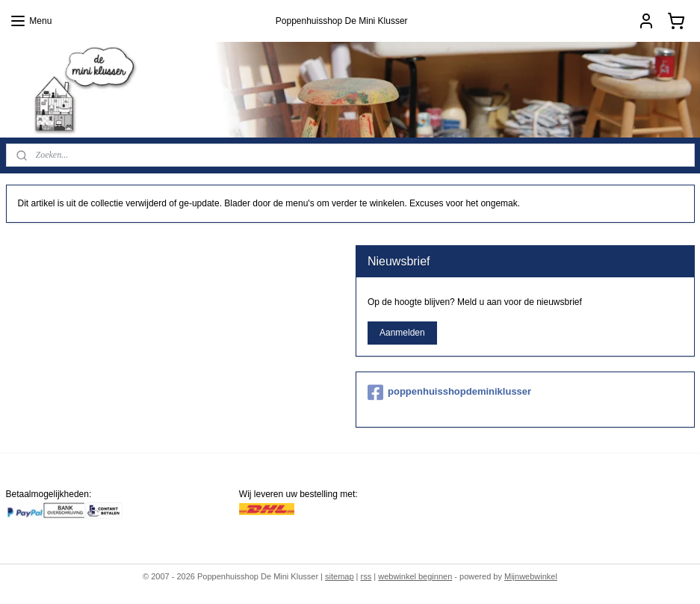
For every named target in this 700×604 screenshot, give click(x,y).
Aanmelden (402, 333)
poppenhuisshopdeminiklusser (449, 392)
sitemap (340, 576)
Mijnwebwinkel (531, 576)
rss (366, 576)
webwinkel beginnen (415, 576)
